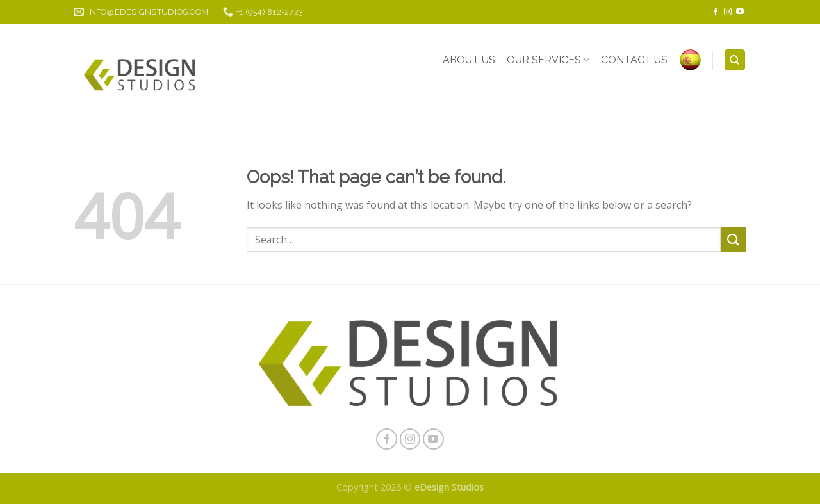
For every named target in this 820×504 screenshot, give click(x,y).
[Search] (735, 60)
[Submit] (734, 239)
